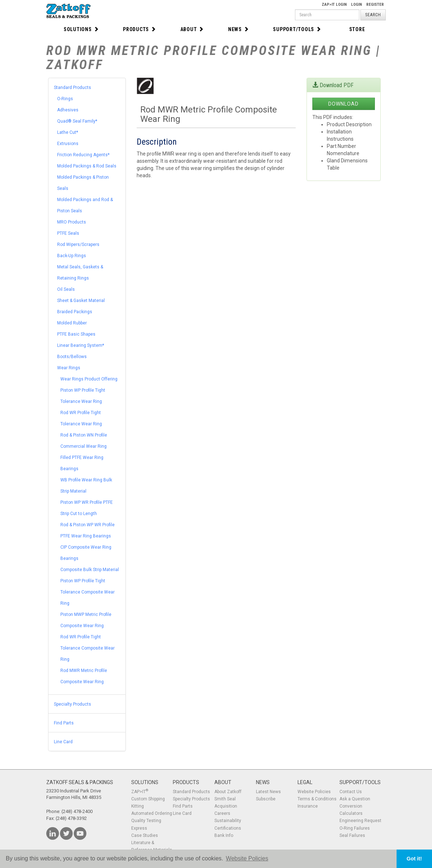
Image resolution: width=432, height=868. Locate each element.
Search (373, 15)
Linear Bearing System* (81, 345)
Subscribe (266, 799)
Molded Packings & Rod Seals (87, 166)
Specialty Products (72, 704)
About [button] (192, 29)
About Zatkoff (228, 792)
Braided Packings (75, 312)
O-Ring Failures (355, 828)
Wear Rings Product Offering (89, 379)
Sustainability (228, 821)
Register (375, 5)
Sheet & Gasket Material (81, 301)
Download (343, 104)
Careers (222, 813)
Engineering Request (360, 821)
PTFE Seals (68, 233)
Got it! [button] (414, 859)
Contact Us (351, 792)
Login (356, 5)
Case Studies (145, 835)
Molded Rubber (72, 323)
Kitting (138, 806)
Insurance (308, 806)
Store (357, 29)
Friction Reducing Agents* (83, 155)
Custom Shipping (148, 799)
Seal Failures (352, 835)
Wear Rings (69, 368)
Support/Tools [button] (297, 29)
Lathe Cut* (68, 132)
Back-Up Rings (72, 256)
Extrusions (68, 144)
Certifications (228, 828)
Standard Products (72, 88)
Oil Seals (66, 289)
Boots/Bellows (72, 357)
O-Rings (65, 99)
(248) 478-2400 (77, 811)
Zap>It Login (334, 5)
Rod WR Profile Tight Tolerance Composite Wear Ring (87, 648)
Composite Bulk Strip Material (90, 570)
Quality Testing (146, 821)
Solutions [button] (81, 29)
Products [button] (140, 29)
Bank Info (224, 835)
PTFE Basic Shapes (76, 334)
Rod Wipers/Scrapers (78, 244)
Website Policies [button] (247, 858)
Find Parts (64, 723)
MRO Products (72, 222)
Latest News (268, 792)
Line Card (63, 742)
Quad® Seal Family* (77, 121)
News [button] (239, 29)
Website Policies (314, 792)
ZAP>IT (140, 792)
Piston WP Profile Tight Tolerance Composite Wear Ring (87, 592)
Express (139, 828)
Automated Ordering (152, 813)
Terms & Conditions (317, 799)
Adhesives (68, 110)
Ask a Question (355, 799)
